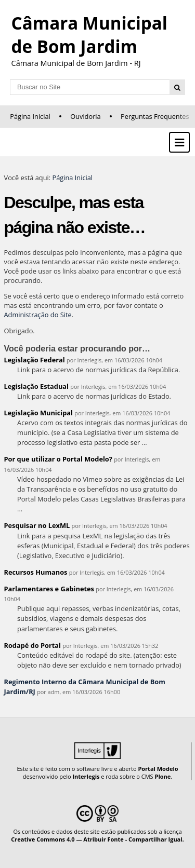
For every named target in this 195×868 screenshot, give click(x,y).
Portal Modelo (158, 769)
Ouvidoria (86, 116)
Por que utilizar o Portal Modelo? (58, 459)
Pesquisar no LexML (37, 525)
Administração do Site (38, 315)
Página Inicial (30, 116)
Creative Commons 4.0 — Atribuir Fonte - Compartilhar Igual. (97, 839)
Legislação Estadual (36, 386)
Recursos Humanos (36, 572)
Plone (162, 776)
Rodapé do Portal (33, 645)
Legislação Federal (35, 360)
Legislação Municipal (39, 413)
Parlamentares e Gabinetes (49, 589)
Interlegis (86, 776)
